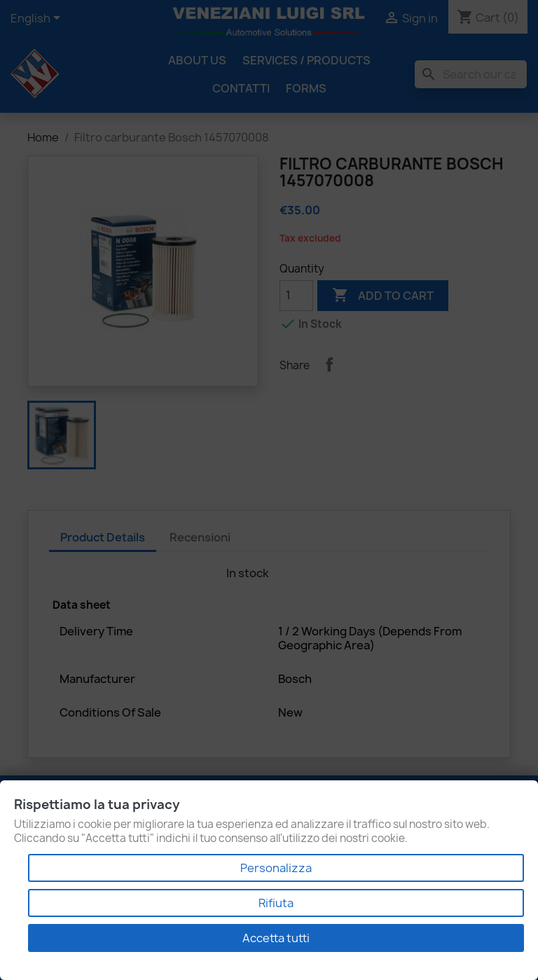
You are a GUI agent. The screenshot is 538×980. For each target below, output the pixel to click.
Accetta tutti (276, 938)
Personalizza (276, 868)
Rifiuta (276, 903)
